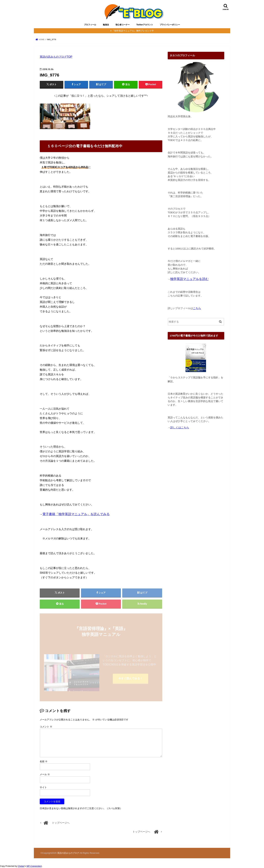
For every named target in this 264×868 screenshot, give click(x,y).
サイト (43, 787)
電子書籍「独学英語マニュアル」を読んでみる (76, 514)
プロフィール (90, 25)
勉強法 (106, 25)
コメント (46, 727)
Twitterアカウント (145, 25)
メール (45, 774)
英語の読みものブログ (68, 853)
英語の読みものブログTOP (56, 57)
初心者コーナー (123, 25)
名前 (44, 761)
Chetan (21, 866)
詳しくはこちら (180, 428)
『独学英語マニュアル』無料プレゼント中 (133, 31)
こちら (197, 308)
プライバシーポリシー (170, 25)
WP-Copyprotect (34, 866)
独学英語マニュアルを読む (189, 279)
